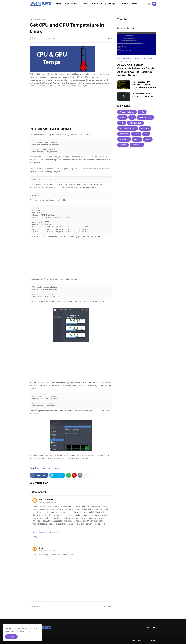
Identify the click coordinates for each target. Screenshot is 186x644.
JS (132, 117)
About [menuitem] (134, 4)
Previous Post (37, 607)
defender (124, 134)
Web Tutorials (135, 123)
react (148, 139)
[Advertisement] (71, 109)
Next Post (107, 607)
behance (145, 128)
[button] (149, 4)
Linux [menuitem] (83, 4)
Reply (35, 537)
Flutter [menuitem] (94, 4)
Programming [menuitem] (108, 4)
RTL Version (151, 640)
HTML (122, 117)
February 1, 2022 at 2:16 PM (48, 502)
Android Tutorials (127, 112)
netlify (137, 139)
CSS (142, 112)
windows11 (137, 145)
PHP (122, 123)
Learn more (25, 631)
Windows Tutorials (128, 128)
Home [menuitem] (58, 4)
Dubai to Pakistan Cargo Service (46, 533)
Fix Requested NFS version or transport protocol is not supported (144, 85)
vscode (123, 145)
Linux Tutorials (53, 468)
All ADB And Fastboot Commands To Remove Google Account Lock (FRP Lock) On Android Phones (136, 70)
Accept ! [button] (11, 636)
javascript (124, 139)
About (141, 640)
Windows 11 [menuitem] (70, 4)
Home (32, 19)
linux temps (41, 19)
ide (146, 134)
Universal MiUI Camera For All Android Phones (143, 95)
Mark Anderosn (46, 499)
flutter (136, 134)
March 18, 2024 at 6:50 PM (48, 551)
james (42, 548)
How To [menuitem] (123, 4)
